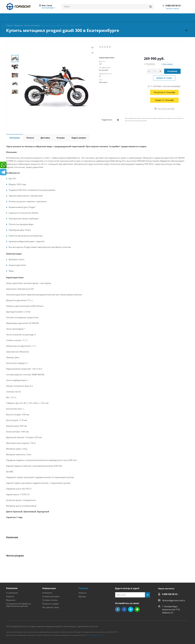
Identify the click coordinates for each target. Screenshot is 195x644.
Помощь (83, 588)
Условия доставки (51, 596)
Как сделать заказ (51, 607)
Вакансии (11, 600)
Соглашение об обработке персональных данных (19, 605)
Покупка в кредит (51, 604)
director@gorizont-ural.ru (174, 600)
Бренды (82, 596)
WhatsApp (137, 609)
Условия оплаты (50, 600)
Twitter (131, 609)
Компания (12, 588)
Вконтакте (118, 609)
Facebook (124, 609)
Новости (10, 596)
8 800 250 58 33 (173, 6)
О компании (12, 593)
